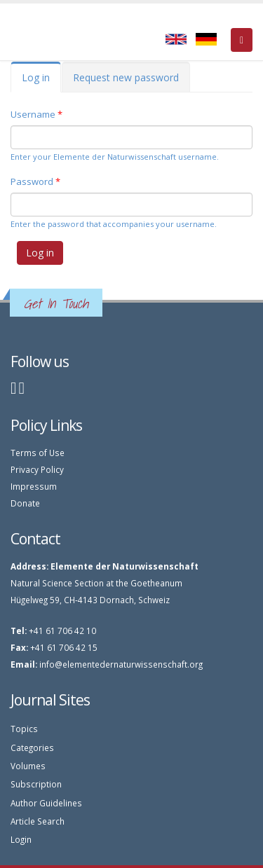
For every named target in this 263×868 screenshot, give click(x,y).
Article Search (38, 821)
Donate (25, 503)
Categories (32, 748)
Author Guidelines (46, 803)
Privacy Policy (37, 469)
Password (35, 181)
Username (36, 114)
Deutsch (206, 39)
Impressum (34, 486)
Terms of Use (38, 453)
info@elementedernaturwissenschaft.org (121, 664)
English (176, 39)
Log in (41, 82)
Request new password (126, 77)
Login (21, 839)
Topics (24, 729)
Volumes (28, 766)
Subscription (36, 784)
